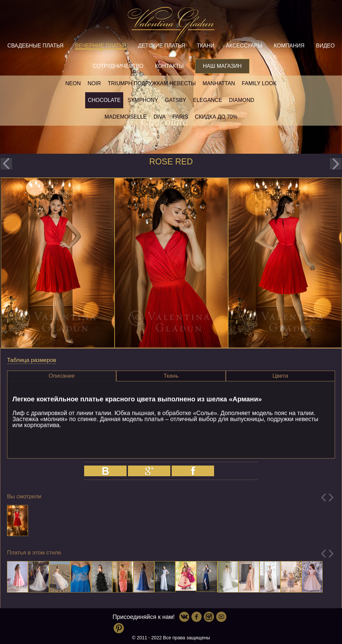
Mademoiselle (126, 117)
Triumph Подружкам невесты (152, 83)
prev (6, 164)
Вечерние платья (101, 46)
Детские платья (161, 46)
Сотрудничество (118, 66)
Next (331, 497)
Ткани (206, 46)
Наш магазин (222, 66)
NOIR (94, 83)
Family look (259, 83)
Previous (323, 497)
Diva (160, 117)
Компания (289, 46)
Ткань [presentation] (171, 376)
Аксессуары (244, 46)
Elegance (208, 100)
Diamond (242, 100)
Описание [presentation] (62, 376)
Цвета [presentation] (280, 376)
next (336, 164)
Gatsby (176, 100)
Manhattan (219, 83)
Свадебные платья (35, 46)
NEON (73, 83)
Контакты (169, 66)
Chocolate (104, 100)
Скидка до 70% (216, 117)
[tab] (62, 376)
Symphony (143, 100)
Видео (325, 46)
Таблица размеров (32, 360)
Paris (180, 117)
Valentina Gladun (171, 25)
